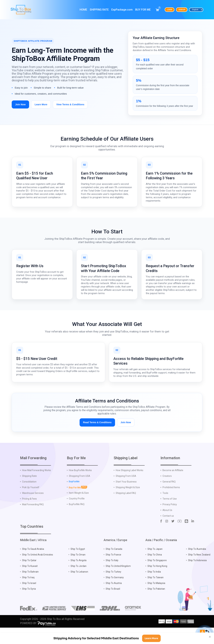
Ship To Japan (155, 564)
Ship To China (155, 570)
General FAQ (169, 497)
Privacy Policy (170, 520)
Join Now (20, 104)
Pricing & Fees (29, 514)
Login (170, 10)
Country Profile (77, 514)
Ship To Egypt (78, 564)
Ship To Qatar (29, 576)
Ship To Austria (114, 598)
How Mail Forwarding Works (37, 485)
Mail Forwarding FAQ (33, 520)
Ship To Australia (197, 564)
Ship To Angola (78, 576)
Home (83, 10)
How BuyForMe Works (80, 485)
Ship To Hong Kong (157, 581)
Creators (167, 491)
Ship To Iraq (28, 593)
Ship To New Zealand (199, 570)
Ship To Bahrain (30, 587)
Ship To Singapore (157, 576)
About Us (167, 525)
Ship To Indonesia (197, 576)
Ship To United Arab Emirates (38, 570)
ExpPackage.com (122, 10)
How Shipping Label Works (129, 485)
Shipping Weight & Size (128, 503)
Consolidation (29, 497)
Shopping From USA (79, 491)
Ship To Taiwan (155, 593)
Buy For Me (143, 10)
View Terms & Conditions (70, 104)
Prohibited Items (171, 503)
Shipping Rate (99, 10)
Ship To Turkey (113, 587)
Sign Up (182, 10)
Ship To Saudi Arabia (33, 564)
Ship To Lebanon (79, 587)
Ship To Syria (29, 604)
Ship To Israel (29, 598)
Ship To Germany (115, 593)
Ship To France (113, 570)
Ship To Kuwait (30, 581)
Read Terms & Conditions (97, 422)
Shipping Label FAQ (126, 508)
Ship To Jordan (78, 581)
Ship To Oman (78, 570)
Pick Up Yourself (31, 503)
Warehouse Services (33, 508)
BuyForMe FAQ (77, 519)
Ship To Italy (112, 576)
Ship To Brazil (113, 604)
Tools (165, 508)
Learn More (41, 104)
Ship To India (154, 587)
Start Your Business (126, 497)
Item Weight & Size (79, 508)
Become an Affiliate (173, 485)
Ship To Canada (114, 564)
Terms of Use (170, 514)
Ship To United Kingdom (118, 581)
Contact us (168, 531)
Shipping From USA (126, 491)
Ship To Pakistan (156, 604)
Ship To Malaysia (156, 598)
